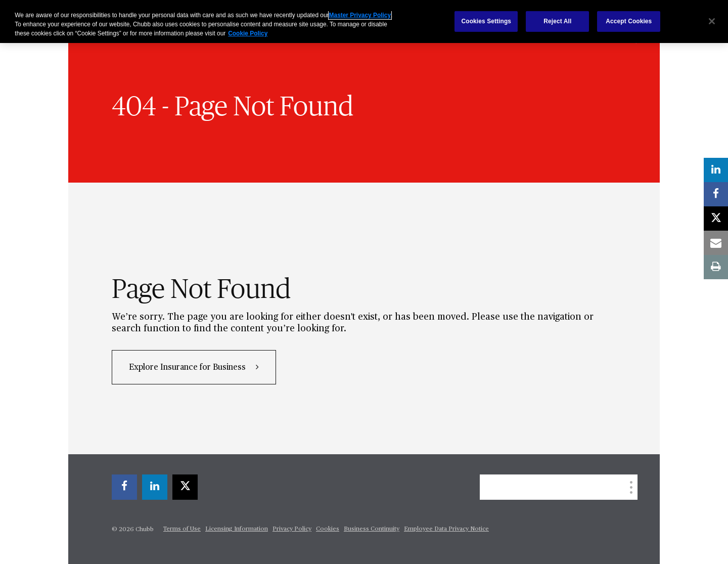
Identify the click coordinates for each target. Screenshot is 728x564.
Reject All (557, 21)
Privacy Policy (292, 529)
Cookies (328, 529)
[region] (364, 21)
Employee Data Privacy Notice (446, 529)
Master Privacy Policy (360, 15)
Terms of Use (182, 529)
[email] (716, 243)
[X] (185, 487)
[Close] (712, 21)
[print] (716, 267)
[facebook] (124, 487)
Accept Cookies (629, 21)
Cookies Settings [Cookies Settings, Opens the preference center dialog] (487, 21)
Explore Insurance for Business (188, 368)
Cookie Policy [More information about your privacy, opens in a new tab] (248, 33)
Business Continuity (372, 529)
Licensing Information (237, 529)
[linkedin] (155, 487)
